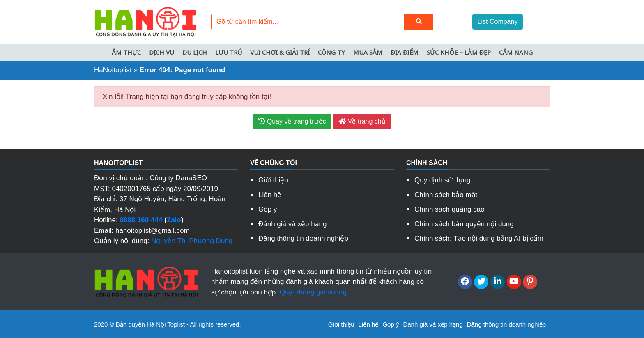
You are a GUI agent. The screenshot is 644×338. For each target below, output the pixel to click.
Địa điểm (405, 52)
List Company (498, 22)
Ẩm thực (126, 52)
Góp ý (268, 209)
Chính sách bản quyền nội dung (464, 224)
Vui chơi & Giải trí (280, 52)
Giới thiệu (273, 180)
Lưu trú (229, 52)
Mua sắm (368, 52)
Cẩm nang (516, 52)
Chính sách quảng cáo (450, 209)
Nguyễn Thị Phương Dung (192, 241)
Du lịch (195, 52)
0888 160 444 (141, 220)
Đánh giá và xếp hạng (293, 224)
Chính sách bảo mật (446, 195)
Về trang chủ (362, 121)
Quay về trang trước (292, 121)
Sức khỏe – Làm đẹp (459, 52)
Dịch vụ (162, 52)
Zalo (174, 220)
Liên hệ (270, 195)
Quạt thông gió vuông (313, 292)
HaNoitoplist (113, 70)
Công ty (331, 52)
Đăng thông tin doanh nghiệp (303, 238)
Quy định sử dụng (443, 180)
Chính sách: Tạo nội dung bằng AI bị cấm (479, 238)
